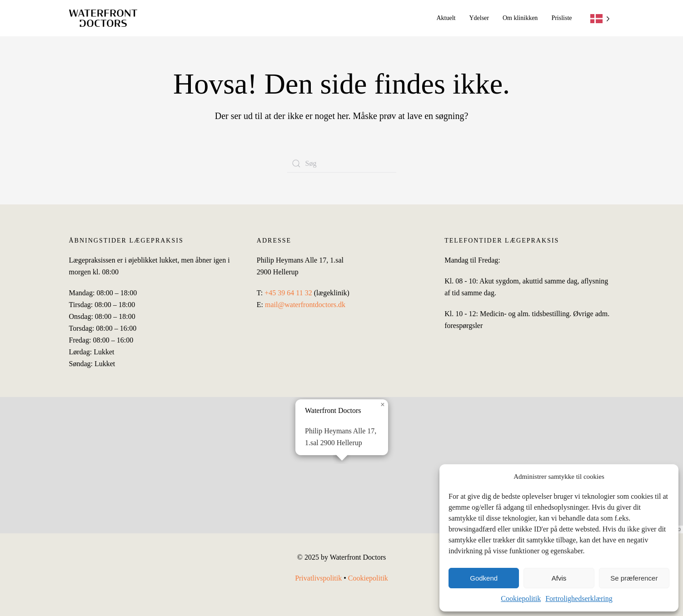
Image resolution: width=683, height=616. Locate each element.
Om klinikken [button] (520, 18)
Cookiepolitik (521, 599)
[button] (341, 467)
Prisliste (561, 18)
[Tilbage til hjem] (103, 18)
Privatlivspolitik (318, 578)
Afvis (559, 578)
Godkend (484, 578)
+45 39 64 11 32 (288, 293)
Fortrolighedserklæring (579, 599)
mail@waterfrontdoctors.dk (305, 305)
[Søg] (342, 164)
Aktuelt (446, 18)
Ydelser (479, 18)
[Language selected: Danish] (600, 18)
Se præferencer (634, 578)
